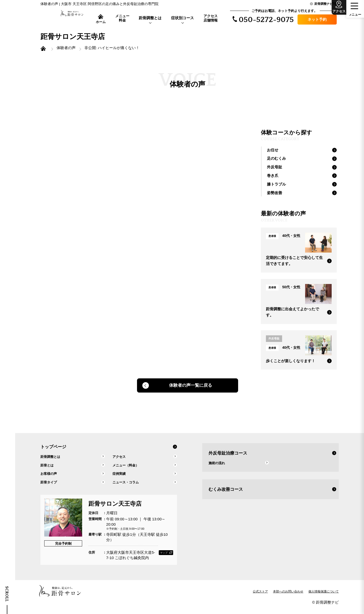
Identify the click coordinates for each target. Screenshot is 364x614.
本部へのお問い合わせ (288, 598)
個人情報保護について (324, 598)
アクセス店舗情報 (211, 18)
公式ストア (260, 598)
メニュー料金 (122, 18)
